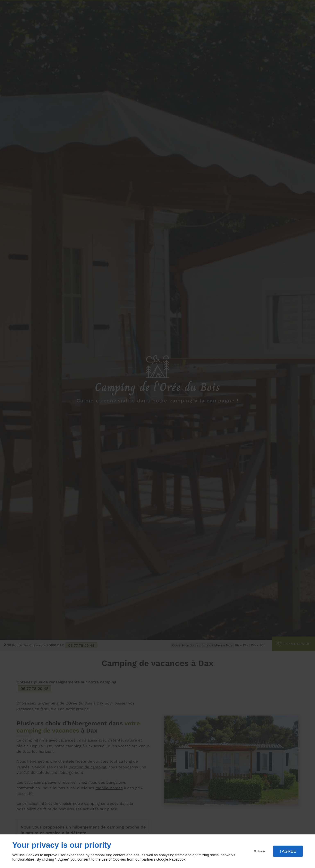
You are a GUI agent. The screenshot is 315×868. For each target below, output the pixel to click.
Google (162, 859)
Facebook (177, 859)
